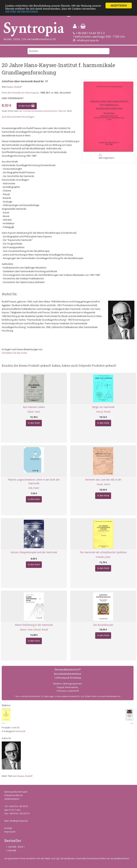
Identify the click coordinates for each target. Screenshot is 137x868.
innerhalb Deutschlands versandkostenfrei (40, 111)
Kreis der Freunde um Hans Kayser (20, 93)
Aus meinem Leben (34, 407)
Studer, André (103, 484)
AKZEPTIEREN (119, 6)
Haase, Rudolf (14, 87)
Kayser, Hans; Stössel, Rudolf (34, 629)
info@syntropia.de (88, 40)
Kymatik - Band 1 (17, 847)
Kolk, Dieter (34, 488)
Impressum (10, 832)
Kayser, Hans (34, 412)
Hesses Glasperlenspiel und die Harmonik (34, 552)
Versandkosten (68, 858)
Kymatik (12, 850)
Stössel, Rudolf (103, 412)
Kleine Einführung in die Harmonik (34, 625)
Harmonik (20, 731)
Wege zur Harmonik (103, 407)
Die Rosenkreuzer (103, 625)
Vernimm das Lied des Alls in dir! (103, 480)
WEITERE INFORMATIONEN (22, 12)
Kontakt (8, 828)
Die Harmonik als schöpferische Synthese (103, 552)
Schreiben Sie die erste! (14, 353)
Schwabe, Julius (103, 557)
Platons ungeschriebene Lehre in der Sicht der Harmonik (34, 481)
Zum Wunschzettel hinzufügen (18, 117)
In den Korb (27, 106)
